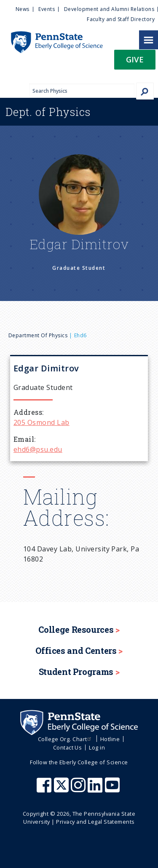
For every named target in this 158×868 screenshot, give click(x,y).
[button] (135, 62)
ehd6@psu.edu (38, 449)
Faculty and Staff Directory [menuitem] (121, 19)
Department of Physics (38, 335)
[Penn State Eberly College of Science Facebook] (45, 789)
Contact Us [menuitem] (68, 747)
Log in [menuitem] (97, 747)
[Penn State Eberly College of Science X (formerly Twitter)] (62, 789)
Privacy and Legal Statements (95, 822)
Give (135, 59)
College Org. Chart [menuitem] (66, 739)
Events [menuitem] (47, 9)
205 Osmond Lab (42, 422)
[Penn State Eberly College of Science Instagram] (79, 789)
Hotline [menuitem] (110, 739)
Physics (48, 112)
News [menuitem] (23, 9)
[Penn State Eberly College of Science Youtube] (113, 789)
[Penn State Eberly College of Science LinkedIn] (96, 789)
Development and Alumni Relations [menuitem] (109, 9)
